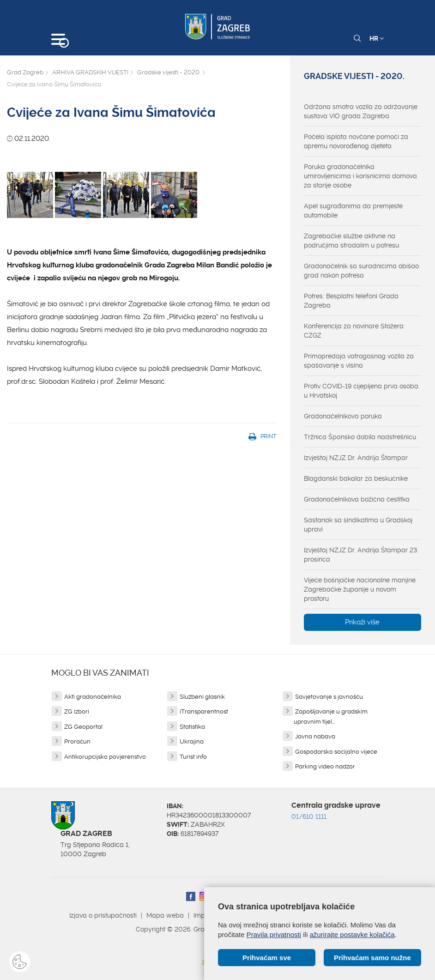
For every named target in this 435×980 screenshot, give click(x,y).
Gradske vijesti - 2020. (169, 72)
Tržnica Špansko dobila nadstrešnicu (360, 437)
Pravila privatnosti (274, 935)
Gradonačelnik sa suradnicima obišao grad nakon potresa (361, 271)
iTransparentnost (204, 711)
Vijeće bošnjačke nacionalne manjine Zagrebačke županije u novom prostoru (360, 589)
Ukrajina (192, 741)
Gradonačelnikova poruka (343, 416)
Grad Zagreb (25, 72)
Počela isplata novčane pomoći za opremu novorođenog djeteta (356, 141)
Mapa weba (165, 915)
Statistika (192, 727)
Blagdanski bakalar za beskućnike (356, 478)
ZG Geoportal (83, 727)
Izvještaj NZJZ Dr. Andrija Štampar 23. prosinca (361, 555)
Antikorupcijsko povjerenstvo (105, 757)
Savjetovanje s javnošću (329, 697)
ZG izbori (77, 711)
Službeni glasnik (202, 697)
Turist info (193, 757)
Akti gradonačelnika (93, 697)
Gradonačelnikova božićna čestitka (357, 499)
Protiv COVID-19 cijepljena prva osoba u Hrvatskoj (361, 391)
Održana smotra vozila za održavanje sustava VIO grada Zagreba (361, 111)
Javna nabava (315, 736)
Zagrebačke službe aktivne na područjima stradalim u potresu (351, 241)
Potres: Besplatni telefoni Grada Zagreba (351, 301)
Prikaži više (362, 622)
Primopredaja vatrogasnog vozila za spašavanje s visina (359, 361)
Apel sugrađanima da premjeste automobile (353, 211)
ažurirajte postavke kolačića (352, 935)
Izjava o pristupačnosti (103, 915)
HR (377, 38)
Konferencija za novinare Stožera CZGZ (354, 331)
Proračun (77, 741)
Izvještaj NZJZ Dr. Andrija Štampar (356, 458)
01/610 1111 (309, 817)
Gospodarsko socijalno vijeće (336, 752)
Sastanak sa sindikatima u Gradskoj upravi (358, 525)
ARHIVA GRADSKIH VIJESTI (90, 72)
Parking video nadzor (325, 766)
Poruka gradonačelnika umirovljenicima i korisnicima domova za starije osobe (360, 176)
